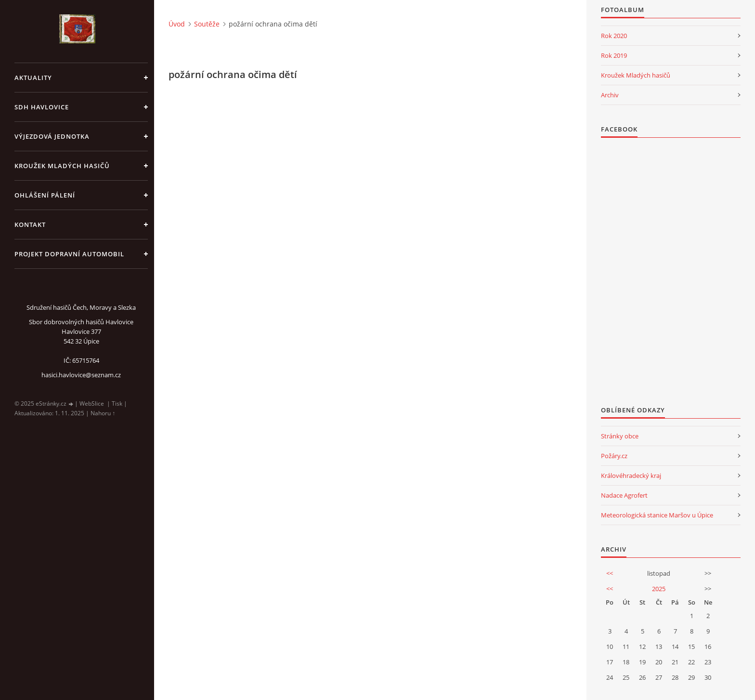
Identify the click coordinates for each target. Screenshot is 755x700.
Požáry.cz (614, 456)
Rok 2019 (614, 55)
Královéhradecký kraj (631, 475)
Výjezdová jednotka (52, 136)
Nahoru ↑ (103, 413)
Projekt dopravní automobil (69, 254)
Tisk (117, 403)
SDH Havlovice (42, 107)
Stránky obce (620, 436)
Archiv (610, 95)
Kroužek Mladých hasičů (636, 75)
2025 (659, 589)
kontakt (30, 225)
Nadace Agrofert (624, 495)
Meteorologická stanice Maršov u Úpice (657, 515)
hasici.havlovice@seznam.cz (81, 375)
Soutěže (207, 24)
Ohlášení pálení (45, 195)
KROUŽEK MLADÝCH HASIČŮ (62, 166)
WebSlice (92, 403)
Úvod (177, 24)
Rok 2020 (614, 36)
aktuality (33, 78)
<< (610, 573)
